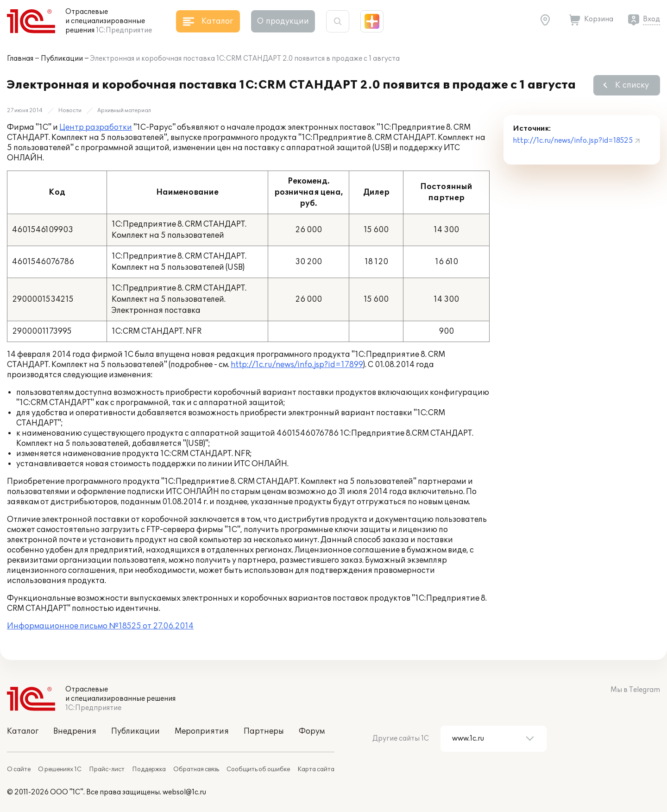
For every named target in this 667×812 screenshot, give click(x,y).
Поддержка (149, 769)
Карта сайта (316, 769)
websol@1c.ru (184, 792)
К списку (632, 85)
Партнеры (264, 731)
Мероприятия (202, 731)
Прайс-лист (107, 769)
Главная (20, 59)
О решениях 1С (60, 769)
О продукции (283, 21)
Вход (651, 19)
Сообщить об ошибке (258, 769)
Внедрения (75, 731)
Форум (312, 731)
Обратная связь (196, 769)
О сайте (19, 769)
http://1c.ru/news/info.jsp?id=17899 (297, 365)
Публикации (62, 59)
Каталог (23, 731)
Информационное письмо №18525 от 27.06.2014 (100, 626)
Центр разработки (96, 127)
